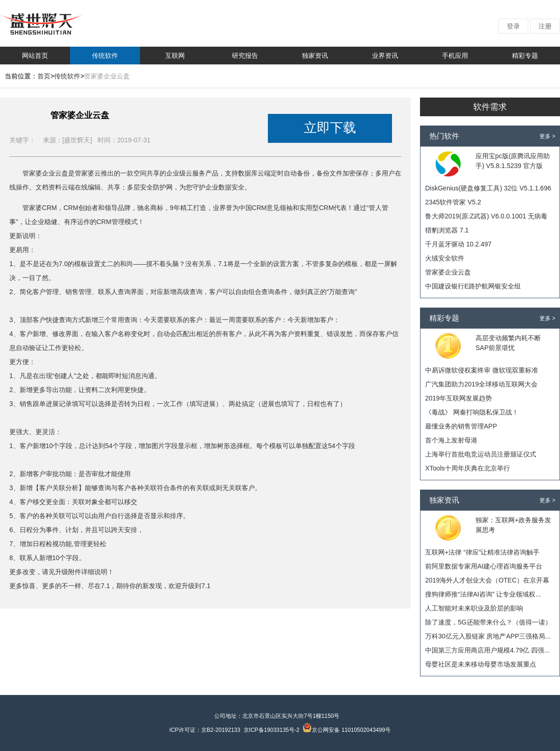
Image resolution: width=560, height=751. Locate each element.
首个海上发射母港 (451, 440)
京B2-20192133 (221, 730)
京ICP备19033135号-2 (272, 730)
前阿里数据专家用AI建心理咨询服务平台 (484, 566)
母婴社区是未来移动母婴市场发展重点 (481, 664)
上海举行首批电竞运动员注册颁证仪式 (481, 454)
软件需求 (490, 107)
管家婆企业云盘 (448, 272)
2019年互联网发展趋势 (458, 398)
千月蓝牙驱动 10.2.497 (458, 244)
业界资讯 (385, 56)
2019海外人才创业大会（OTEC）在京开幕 (487, 580)
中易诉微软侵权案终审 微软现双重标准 (482, 370)
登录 (513, 26)
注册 (545, 26)
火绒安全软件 (445, 258)
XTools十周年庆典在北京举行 (468, 468)
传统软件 (105, 56)
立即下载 (330, 128)
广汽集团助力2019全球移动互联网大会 (481, 384)
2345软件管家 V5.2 (453, 202)
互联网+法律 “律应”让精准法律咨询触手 (482, 552)
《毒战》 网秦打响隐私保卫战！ (472, 412)
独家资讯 (315, 56)
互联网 (175, 56)
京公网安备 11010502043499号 (346, 730)
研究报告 (245, 56)
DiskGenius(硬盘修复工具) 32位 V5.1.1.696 (488, 188)
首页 (44, 76)
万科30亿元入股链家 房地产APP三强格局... (488, 636)
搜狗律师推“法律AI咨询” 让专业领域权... (483, 594)
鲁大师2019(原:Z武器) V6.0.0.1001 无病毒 (486, 216)
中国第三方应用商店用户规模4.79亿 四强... (487, 650)
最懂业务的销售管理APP (461, 426)
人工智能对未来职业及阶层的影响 (474, 608)
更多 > (547, 136)
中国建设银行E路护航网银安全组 (473, 286)
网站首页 (35, 56)
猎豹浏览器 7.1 (447, 230)
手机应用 (455, 56)
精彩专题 (525, 56)
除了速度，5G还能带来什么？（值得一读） (488, 622)
